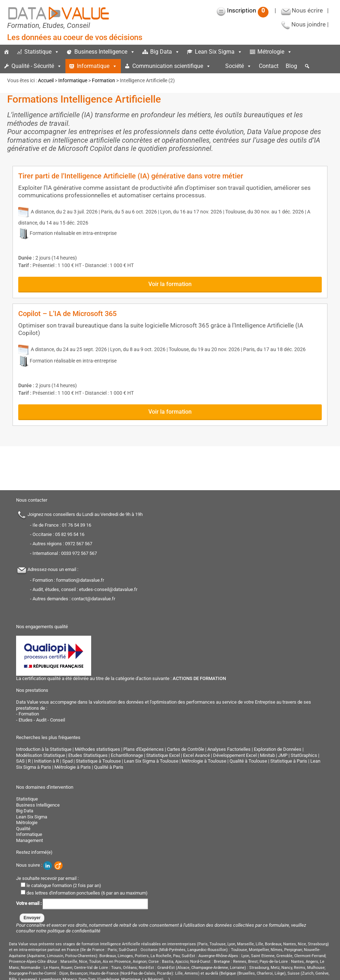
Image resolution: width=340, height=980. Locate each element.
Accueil (46, 80)
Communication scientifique (172, 66)
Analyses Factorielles (229, 749)
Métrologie (275, 52)
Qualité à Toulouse (248, 761)
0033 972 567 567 (79, 553)
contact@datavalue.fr (93, 599)
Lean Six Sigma (219, 52)
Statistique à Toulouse (98, 761)
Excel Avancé (196, 755)
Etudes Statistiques (88, 755)
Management (29, 840)
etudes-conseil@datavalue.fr (108, 589)
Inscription (248, 10)
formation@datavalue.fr (80, 580)
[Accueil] (6, 52)
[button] (307, 66)
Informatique (97, 66)
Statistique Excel (163, 755)
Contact (269, 66)
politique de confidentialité (74, 931)
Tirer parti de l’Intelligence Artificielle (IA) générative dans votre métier (131, 176)
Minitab (267, 755)
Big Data (165, 52)
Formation (104, 80)
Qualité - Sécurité (37, 66)
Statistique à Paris (289, 761)
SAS (20, 761)
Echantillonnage (127, 755)
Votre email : (82, 903)
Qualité (23, 829)
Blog (291, 66)
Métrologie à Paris (73, 767)
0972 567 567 (79, 544)
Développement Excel (235, 755)
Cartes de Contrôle (186, 749)
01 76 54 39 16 (77, 525)
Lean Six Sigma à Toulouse (151, 761)
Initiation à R (46, 761)
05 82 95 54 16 (70, 534)
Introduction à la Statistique (44, 749)
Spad (67, 761)
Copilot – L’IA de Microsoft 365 (67, 314)
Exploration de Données (278, 749)
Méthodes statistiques (97, 749)
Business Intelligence (105, 52)
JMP (283, 755)
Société (238, 66)
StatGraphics (304, 755)
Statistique (42, 52)
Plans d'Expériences (144, 749)
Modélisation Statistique (41, 755)
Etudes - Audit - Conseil (42, 720)
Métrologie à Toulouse (204, 761)
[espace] (218, 66)
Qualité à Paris (109, 767)
